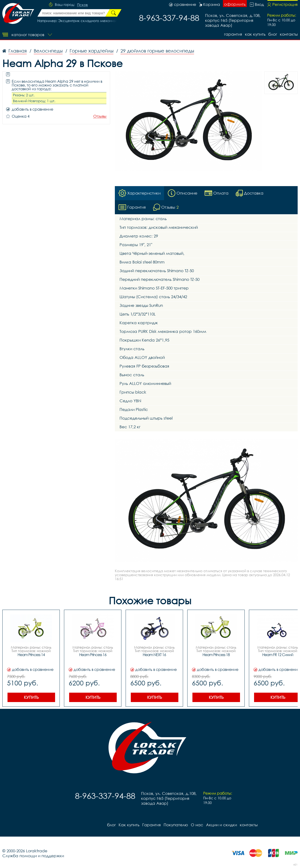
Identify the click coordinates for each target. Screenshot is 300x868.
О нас (197, 825)
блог (273, 34)
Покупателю (176, 825)
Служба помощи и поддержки (33, 856)
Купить (31, 697)
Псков (82, 5)
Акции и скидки (221, 825)
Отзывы (100, 116)
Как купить (255, 34)
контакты (289, 34)
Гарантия (233, 34)
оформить (235, 4)
